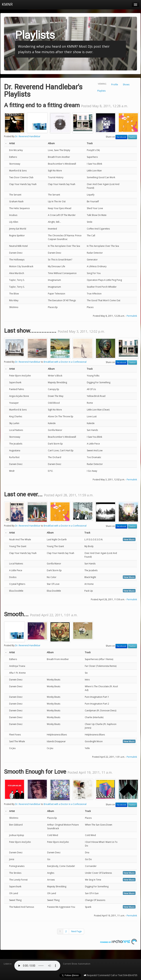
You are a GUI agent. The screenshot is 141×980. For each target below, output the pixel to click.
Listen (8, 964)
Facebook (121, 137)
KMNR (7, 4)
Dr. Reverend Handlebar (28, 136)
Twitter (132, 137)
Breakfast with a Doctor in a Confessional (65, 362)
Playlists (101, 91)
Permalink (132, 316)
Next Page (76, 931)
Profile (115, 85)
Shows (126, 85)
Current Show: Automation (77, 964)
